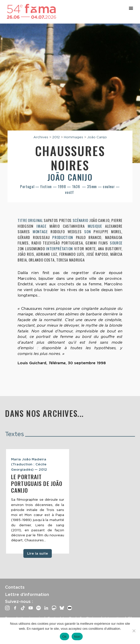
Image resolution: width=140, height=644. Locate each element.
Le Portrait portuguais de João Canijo (37, 483)
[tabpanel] (38, 501)
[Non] (134, 631)
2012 (56, 137)
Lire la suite (38, 553)
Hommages (74, 137)
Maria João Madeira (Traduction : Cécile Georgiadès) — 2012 (29, 464)
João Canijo (97, 137)
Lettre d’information (27, 594)
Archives (41, 137)
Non (77, 637)
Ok (64, 637)
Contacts (15, 587)
